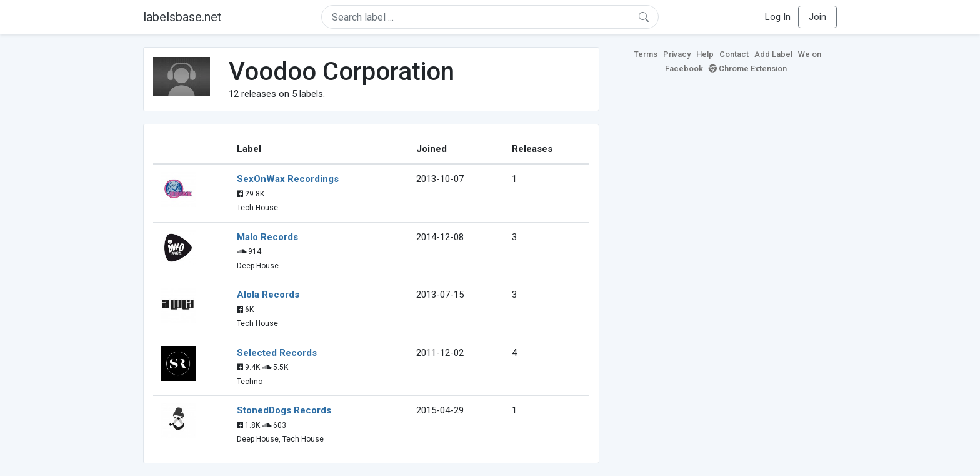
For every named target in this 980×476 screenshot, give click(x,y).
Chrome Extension (748, 68)
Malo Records (267, 237)
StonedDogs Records (284, 410)
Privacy (677, 54)
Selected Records (277, 353)
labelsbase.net (182, 17)
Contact (734, 54)
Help (705, 54)
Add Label (773, 54)
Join (817, 17)
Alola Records (268, 295)
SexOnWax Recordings (288, 179)
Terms (646, 54)
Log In (778, 17)
